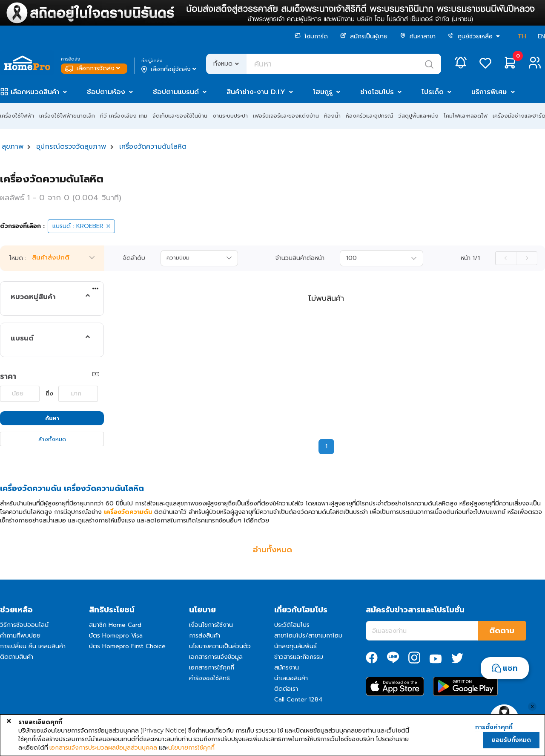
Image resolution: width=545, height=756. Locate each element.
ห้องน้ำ (332, 116)
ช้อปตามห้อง (106, 92)
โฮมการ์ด (311, 36)
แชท (510, 668)
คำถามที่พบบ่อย (20, 636)
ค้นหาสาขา (418, 36)
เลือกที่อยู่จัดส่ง (170, 69)
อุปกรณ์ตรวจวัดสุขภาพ (71, 147)
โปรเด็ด (433, 92)
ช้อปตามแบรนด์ (176, 92)
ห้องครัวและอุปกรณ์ (369, 116)
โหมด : (18, 258)
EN (541, 36)
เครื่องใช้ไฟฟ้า (17, 116)
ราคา (8, 376)
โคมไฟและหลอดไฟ (466, 116)
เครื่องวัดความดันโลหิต (153, 147)
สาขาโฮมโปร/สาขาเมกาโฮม (308, 636)
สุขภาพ (13, 147)
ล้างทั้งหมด (52, 439)
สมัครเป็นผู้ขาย (364, 36)
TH (522, 36)
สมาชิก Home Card (115, 625)
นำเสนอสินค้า (291, 678)
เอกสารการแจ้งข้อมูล (216, 657)
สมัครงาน (287, 668)
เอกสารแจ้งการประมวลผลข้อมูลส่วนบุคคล (103, 747)
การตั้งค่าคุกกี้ (494, 727)
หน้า (470, 258)
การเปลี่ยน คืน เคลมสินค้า (33, 646)
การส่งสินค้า (205, 636)
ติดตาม (502, 631)
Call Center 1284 (298, 700)
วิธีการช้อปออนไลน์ (24, 625)
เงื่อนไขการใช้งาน (211, 625)
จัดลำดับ (134, 258)
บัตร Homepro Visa (116, 636)
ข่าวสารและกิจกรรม (299, 657)
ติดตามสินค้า (17, 657)
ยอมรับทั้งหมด (511, 740)
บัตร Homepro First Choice (127, 646)
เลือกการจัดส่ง (93, 68)
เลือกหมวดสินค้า (35, 92)
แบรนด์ (22, 338)
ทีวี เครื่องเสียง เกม (124, 116)
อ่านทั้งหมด (272, 550)
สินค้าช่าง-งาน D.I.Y (256, 92)
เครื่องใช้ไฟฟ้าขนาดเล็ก (67, 116)
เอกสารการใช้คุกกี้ (212, 668)
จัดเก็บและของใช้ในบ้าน (180, 116)
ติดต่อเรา (286, 689)
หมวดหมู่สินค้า (33, 297)
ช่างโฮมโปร (377, 92)
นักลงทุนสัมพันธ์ (295, 646)
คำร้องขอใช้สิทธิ (209, 678)
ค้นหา (52, 418)
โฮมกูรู (323, 92)
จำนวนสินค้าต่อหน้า (300, 258)
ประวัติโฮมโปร (292, 625)
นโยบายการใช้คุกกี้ (191, 747)
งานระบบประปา (230, 116)
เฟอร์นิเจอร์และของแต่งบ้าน (286, 116)
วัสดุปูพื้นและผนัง (418, 116)
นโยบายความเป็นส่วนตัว (220, 646)
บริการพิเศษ (489, 92)
